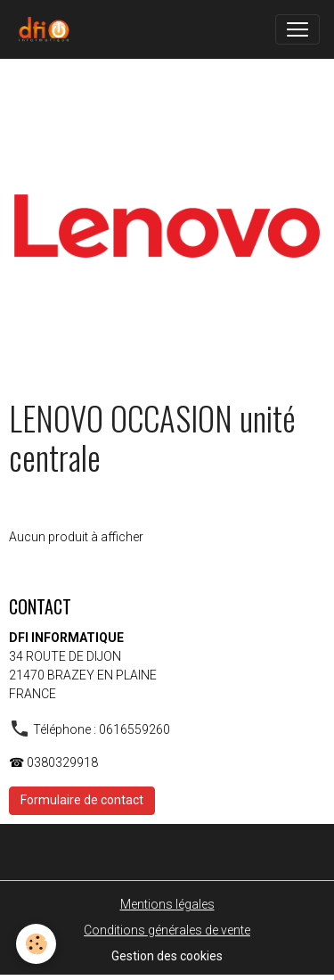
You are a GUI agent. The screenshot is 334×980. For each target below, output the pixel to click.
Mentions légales (167, 904)
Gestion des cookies (167, 956)
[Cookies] (36, 944)
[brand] (47, 29)
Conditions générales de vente (167, 930)
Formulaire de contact (82, 800)
